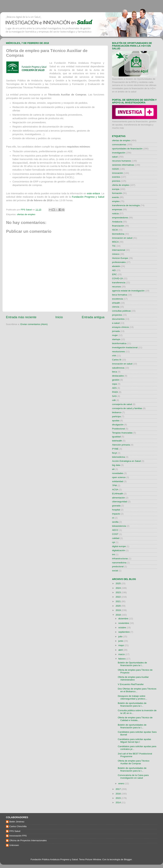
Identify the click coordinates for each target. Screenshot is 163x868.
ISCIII (115, 230)
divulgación (118, 425)
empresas (117, 209)
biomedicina (118, 234)
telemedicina (119, 457)
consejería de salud (122, 404)
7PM (114, 485)
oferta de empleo (121, 185)
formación (117, 193)
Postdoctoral (118, 429)
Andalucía (117, 222)
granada (116, 506)
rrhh (114, 356)
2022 (119, 597)
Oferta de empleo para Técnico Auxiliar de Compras (134, 762)
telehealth (117, 441)
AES (114, 388)
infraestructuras (120, 559)
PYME (115, 449)
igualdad (116, 437)
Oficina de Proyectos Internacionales (28, 840)
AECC (115, 530)
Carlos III (117, 360)
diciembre (124, 619)
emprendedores (120, 218)
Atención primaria (121, 445)
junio (121, 641)
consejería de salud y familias (127, 408)
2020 (119, 606)
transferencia (119, 283)
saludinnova (118, 368)
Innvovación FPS (18, 836)
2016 (119, 794)
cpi (114, 542)
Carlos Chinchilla (18, 826)
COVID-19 (117, 278)
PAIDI (115, 392)
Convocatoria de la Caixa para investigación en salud (133, 777)
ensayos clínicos (120, 327)
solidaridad (118, 481)
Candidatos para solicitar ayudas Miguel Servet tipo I (134, 741)
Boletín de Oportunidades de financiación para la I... (132, 664)
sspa (115, 384)
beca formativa (120, 295)
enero (122, 783)
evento (116, 197)
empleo (116, 201)
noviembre (124, 623)
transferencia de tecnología (126, 205)
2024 (119, 588)
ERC (115, 274)
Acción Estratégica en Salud (126, 461)
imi (114, 554)
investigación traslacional (125, 347)
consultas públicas (121, 311)
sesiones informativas (123, 165)
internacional (119, 250)
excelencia (117, 299)
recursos (116, 287)
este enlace (94, 193)
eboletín (116, 266)
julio (121, 637)
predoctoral (118, 566)
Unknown (14, 845)
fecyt (115, 453)
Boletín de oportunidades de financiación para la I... (132, 704)
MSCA (115, 242)
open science (119, 477)
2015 (119, 798)
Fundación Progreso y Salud (88, 197)
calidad (116, 538)
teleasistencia (119, 526)
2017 (119, 789)
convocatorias (119, 145)
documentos (118, 319)
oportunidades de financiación (127, 149)
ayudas (116, 421)
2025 (119, 583)
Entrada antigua (93, 317)
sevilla (115, 522)
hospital (116, 510)
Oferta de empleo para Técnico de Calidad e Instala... (135, 719)
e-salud (116, 323)
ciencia (116, 307)
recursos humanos (121, 161)
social (115, 571)
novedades (118, 473)
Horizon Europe (120, 258)
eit (113, 469)
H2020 (115, 169)
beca (115, 372)
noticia (115, 214)
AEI (114, 270)
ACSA (115, 490)
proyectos (117, 315)
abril (121, 650)
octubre (123, 628)
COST (115, 534)
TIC (114, 246)
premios (116, 181)
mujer (115, 335)
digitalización (119, 550)
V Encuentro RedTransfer (131, 684)
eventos (116, 177)
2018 (119, 615)
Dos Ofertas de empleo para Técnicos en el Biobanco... (137, 690)
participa (116, 416)
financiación (118, 226)
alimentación (119, 498)
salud (115, 157)
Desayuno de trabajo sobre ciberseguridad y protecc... (133, 697)
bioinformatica (119, 343)
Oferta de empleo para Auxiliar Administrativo (133, 678)
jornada (116, 331)
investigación (119, 153)
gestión (116, 380)
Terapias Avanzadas (122, 433)
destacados (118, 376)
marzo (122, 654)
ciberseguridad (120, 502)
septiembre (124, 632)
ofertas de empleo (26, 214)
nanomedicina (119, 563)
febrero (122, 659)
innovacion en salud (122, 238)
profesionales (119, 262)
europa (116, 189)
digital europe (119, 546)
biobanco (117, 412)
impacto (116, 514)
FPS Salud (15, 831)
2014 (119, 802)
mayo (121, 645)
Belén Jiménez (17, 822)
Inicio (59, 317)
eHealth (116, 303)
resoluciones (119, 352)
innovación (118, 173)
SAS (114, 396)
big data (116, 465)
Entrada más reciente (21, 317)
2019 (119, 610)
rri (113, 518)
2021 (119, 601)
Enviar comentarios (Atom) (34, 324)
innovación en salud (122, 364)
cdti (114, 400)
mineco (116, 254)
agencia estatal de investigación (128, 291)
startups (116, 339)
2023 (119, 592)
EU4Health (118, 494)
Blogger (128, 859)
